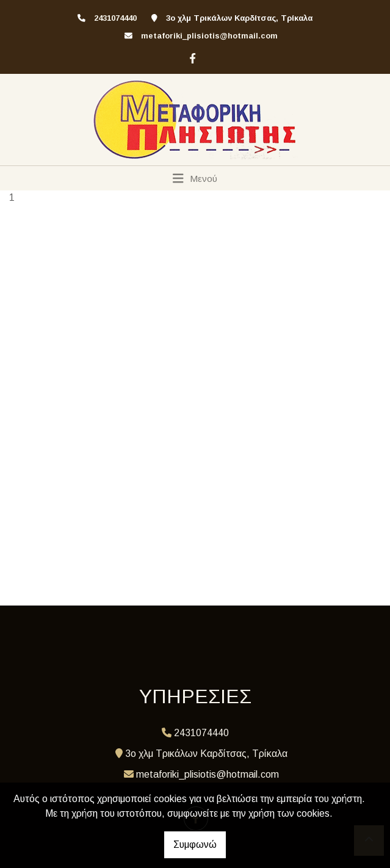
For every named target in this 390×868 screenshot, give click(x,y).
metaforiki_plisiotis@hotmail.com (209, 36)
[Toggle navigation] (195, 178)
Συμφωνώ (195, 844)
